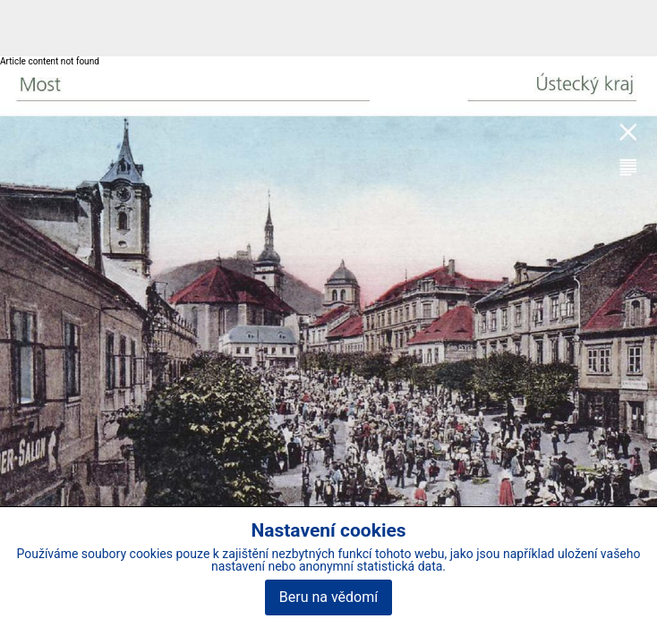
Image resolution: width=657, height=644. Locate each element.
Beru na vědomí (328, 597)
